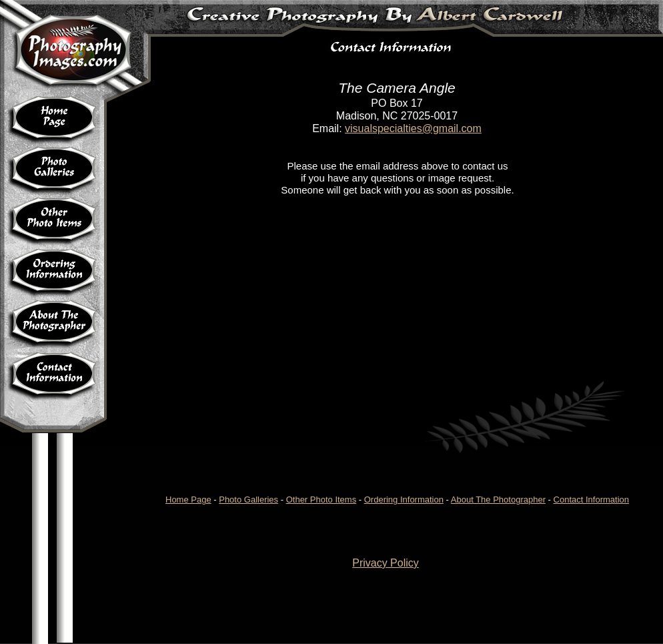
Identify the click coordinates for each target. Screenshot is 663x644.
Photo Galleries (248, 500)
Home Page (188, 500)
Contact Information (591, 500)
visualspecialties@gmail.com (413, 128)
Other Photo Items (321, 500)
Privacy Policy (386, 563)
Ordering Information (404, 500)
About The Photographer (498, 500)
